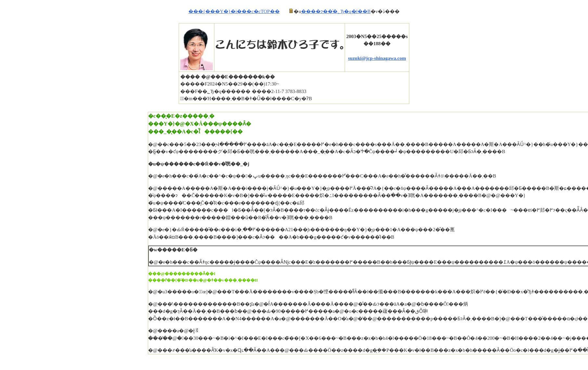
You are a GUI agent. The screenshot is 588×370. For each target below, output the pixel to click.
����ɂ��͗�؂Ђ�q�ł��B (336, 11)
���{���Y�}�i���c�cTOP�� (234, 11)
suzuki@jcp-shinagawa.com (377, 58)
